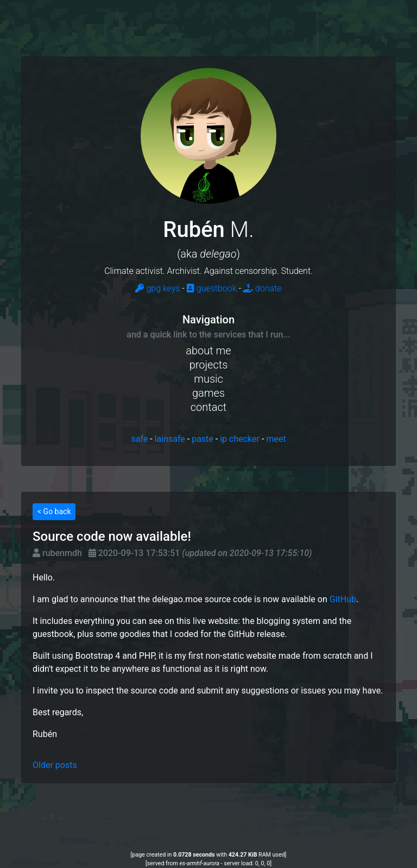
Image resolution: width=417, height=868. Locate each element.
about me (208, 351)
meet (276, 439)
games (208, 393)
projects (209, 365)
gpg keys (157, 288)
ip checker (240, 439)
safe (139, 439)
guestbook (212, 288)
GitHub (343, 599)
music (208, 379)
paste (203, 439)
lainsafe (170, 439)
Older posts (55, 765)
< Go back (54, 511)
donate (263, 288)
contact (208, 407)
